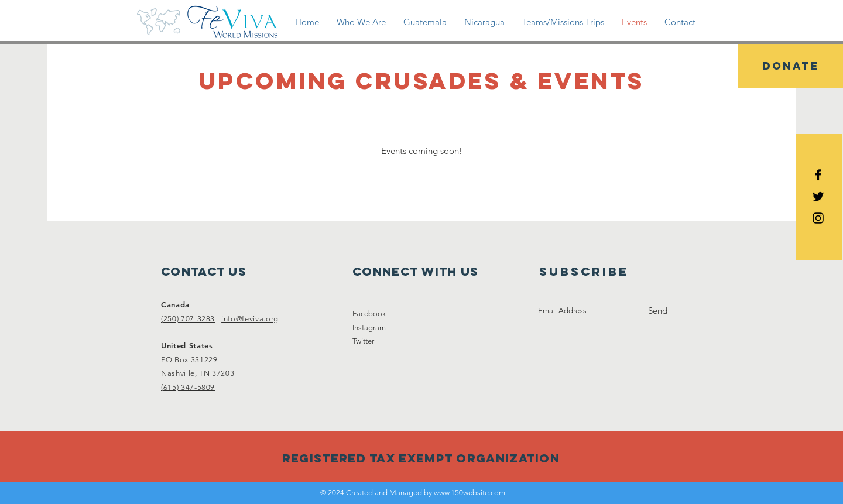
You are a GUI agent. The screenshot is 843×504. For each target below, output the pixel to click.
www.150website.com (470, 493)
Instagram (369, 328)
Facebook (369, 313)
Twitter (363, 341)
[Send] (658, 311)
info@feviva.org (250, 319)
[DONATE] (791, 66)
